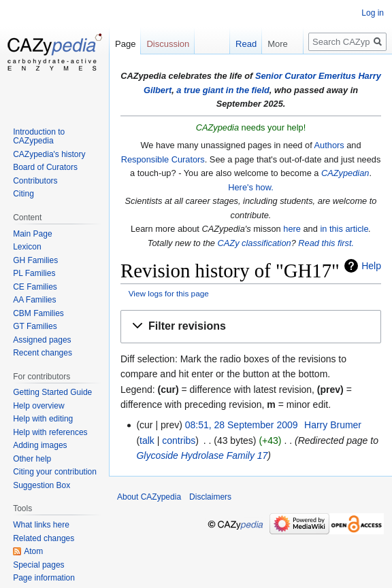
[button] (251, 327)
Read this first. (326, 243)
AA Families (34, 300)
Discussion (168, 44)
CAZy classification (255, 243)
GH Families (35, 260)
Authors (329, 145)
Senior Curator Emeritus (306, 76)
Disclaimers (210, 497)
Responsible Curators (163, 159)
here (292, 229)
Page (125, 44)
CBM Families (38, 313)
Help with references (50, 432)
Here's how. (250, 187)
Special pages (38, 565)
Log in (373, 13)
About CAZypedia (149, 497)
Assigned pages (42, 340)
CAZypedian (345, 173)
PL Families (34, 273)
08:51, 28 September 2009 (242, 425)
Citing (23, 194)
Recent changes (43, 353)
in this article (344, 229)
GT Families (35, 326)
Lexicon (27, 247)
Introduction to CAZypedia (39, 137)
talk (147, 440)
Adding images (40, 445)
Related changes (44, 538)
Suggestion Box (42, 485)
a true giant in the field (223, 90)
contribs (179, 440)
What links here (41, 525)
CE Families (35, 287)
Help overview (38, 406)
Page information (44, 578)
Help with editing (43, 419)
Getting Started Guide (52, 392)
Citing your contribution (55, 472)
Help (371, 266)
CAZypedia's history (49, 154)
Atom (33, 551)
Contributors (35, 181)
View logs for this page (169, 293)
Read (241, 44)
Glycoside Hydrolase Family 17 (202, 455)
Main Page (32, 234)
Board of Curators (45, 167)
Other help (32, 459)
